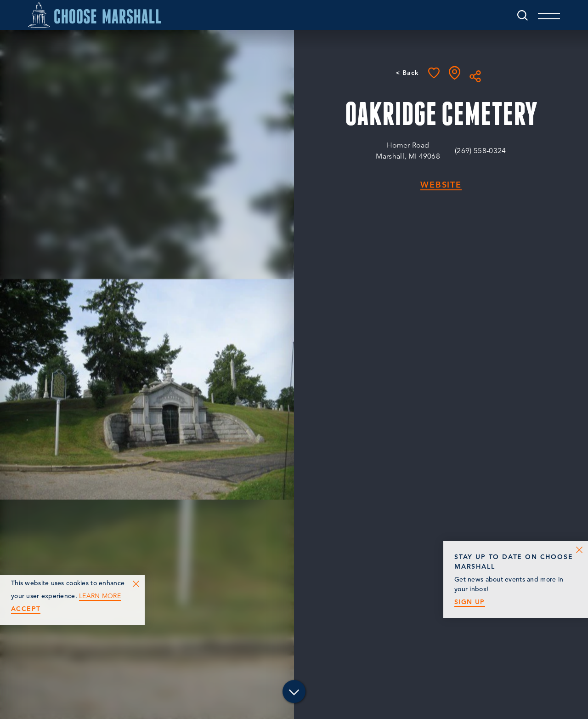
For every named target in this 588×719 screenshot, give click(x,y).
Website (441, 185)
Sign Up (470, 602)
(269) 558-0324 (480, 151)
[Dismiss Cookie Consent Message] (136, 584)
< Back (407, 73)
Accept (26, 609)
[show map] (455, 73)
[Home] (95, 15)
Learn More (100, 596)
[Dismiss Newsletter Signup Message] (579, 550)
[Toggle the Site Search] (523, 15)
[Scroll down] (294, 691)
